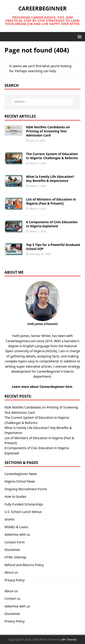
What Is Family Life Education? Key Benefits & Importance (50, 179)
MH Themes (69, 640)
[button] (79, 36)
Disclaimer (12, 550)
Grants (10, 519)
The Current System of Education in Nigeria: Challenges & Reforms (52, 156)
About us (11, 572)
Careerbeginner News (21, 474)
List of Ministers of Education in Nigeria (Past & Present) (51, 201)
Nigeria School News (20, 481)
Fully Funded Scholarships (24, 504)
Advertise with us (17, 534)
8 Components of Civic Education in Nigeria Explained (52, 224)
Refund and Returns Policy (24, 565)
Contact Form (15, 542)
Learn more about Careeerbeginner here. (42, 387)
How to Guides (15, 497)
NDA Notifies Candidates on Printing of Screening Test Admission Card (48, 131)
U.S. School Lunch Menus (23, 512)
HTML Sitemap (15, 557)
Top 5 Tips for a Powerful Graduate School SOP (53, 247)
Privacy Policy (15, 580)
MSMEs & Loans (16, 527)
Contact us (12, 598)
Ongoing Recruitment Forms (26, 489)
